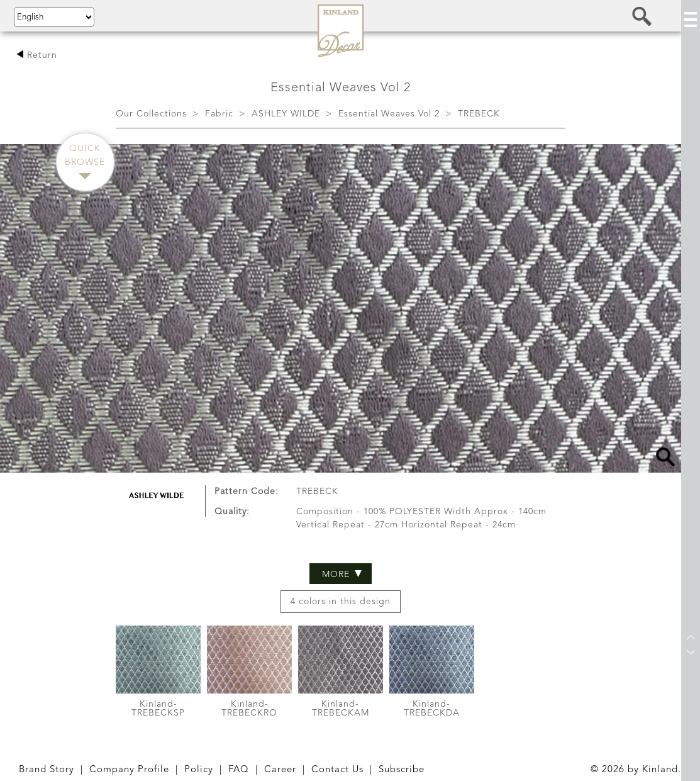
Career (280, 770)
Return (37, 55)
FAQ (239, 770)
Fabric (219, 114)
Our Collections (151, 114)
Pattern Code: (247, 435)
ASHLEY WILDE (286, 114)
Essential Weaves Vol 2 (389, 114)
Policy (199, 770)
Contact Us (337, 770)
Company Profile (129, 770)
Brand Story (47, 770)
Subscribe (402, 770)
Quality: (232, 456)
